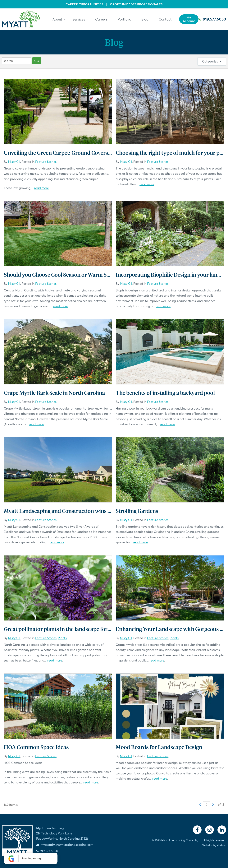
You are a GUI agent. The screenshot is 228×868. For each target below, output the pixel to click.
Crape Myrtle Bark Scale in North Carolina (54, 393)
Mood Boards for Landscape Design (159, 747)
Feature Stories (46, 162)
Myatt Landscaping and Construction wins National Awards (76, 511)
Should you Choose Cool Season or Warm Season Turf (68, 274)
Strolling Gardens (137, 511)
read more (41, 188)
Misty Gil (14, 162)
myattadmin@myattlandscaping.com (67, 845)
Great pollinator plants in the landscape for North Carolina (74, 629)
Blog (114, 42)
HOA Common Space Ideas (36, 747)
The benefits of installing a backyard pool (165, 393)
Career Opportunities (84, 4)
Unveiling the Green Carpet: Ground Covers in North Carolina (78, 153)
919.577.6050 (212, 19)
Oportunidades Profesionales (136, 4)
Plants (62, 638)
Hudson (221, 845)
